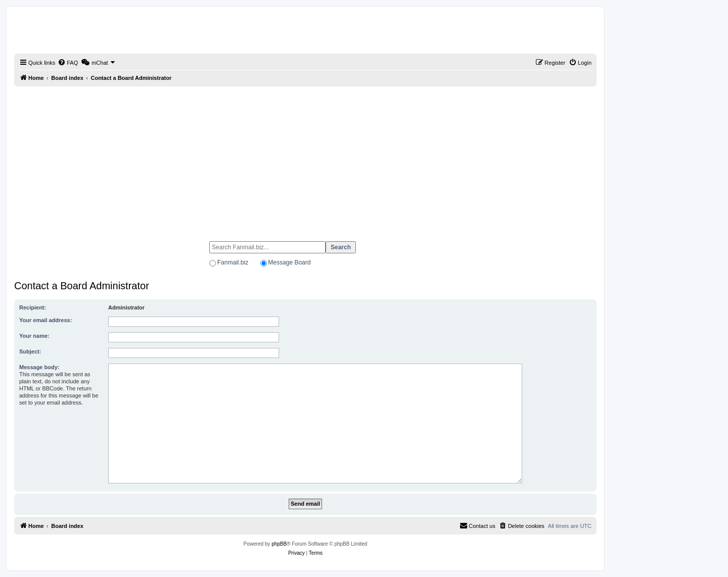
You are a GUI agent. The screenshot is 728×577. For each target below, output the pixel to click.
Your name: (34, 336)
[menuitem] (68, 63)
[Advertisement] (305, 159)
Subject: (30, 351)
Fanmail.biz (233, 262)
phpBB (279, 544)
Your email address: (45, 320)
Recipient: (33, 307)
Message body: (39, 367)
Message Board (289, 262)
